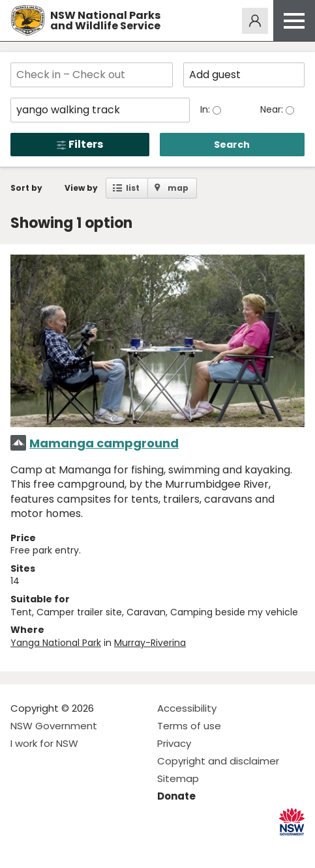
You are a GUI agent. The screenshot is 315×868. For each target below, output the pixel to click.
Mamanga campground (104, 443)
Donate (176, 796)
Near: (273, 109)
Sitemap (178, 778)
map (178, 188)
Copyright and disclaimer (218, 761)
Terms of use (189, 726)
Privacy (174, 743)
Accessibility (187, 708)
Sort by (26, 188)
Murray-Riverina (150, 643)
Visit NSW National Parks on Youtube (79, 847)
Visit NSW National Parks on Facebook (22, 847)
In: (206, 109)
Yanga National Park (56, 643)
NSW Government (54, 726)
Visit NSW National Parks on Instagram (51, 847)
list (133, 188)
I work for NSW (44, 743)
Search (232, 145)
